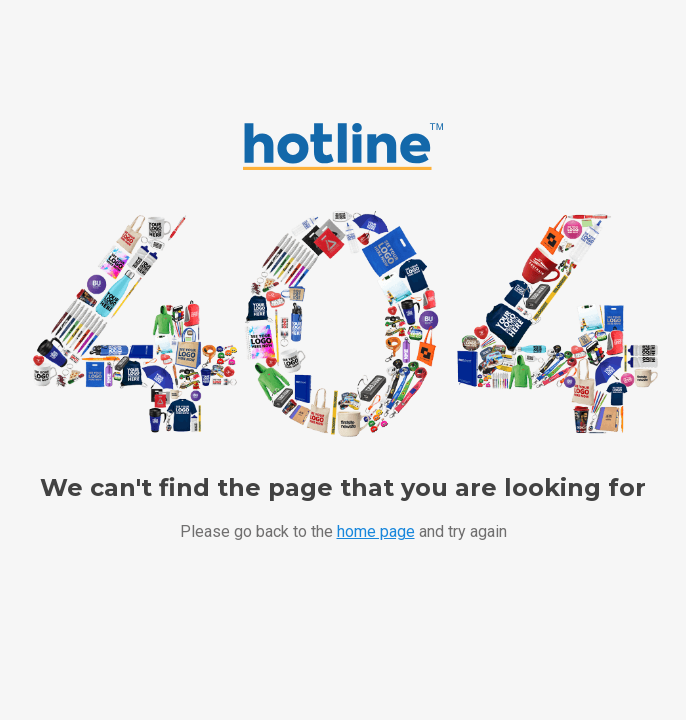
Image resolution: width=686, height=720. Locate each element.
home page (376, 531)
